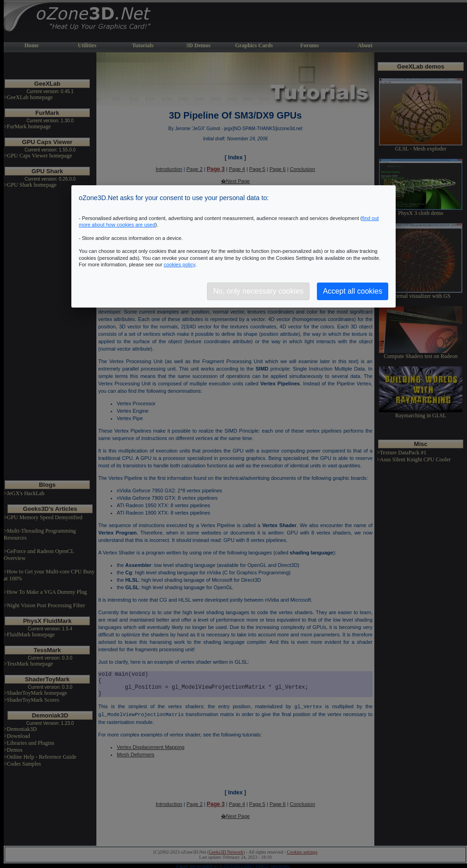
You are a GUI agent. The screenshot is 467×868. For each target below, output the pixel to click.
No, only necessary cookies (258, 291)
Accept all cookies (353, 291)
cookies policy (179, 264)
